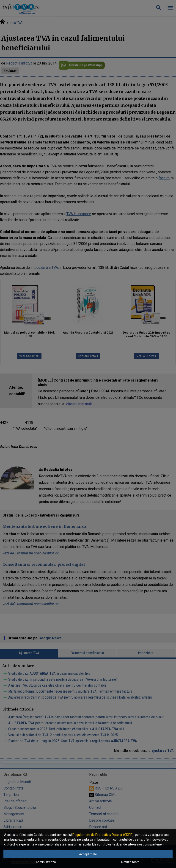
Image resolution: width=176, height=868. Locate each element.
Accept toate (88, 854)
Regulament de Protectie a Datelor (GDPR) (103, 835)
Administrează (46, 862)
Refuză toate (130, 862)
